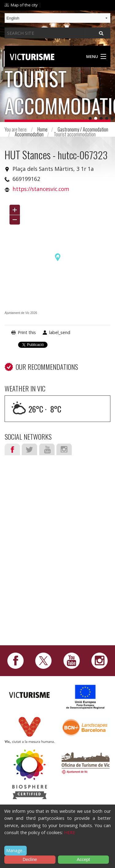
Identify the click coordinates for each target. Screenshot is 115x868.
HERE (70, 832)
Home (42, 129)
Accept (83, 859)
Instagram (64, 449)
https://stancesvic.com (41, 189)
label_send (60, 332)
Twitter (29, 449)
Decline (30, 859)
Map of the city (24, 5)
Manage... (16, 850)
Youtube (47, 449)
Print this (27, 332)
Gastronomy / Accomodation (83, 129)
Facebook (12, 449)
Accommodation (29, 134)
